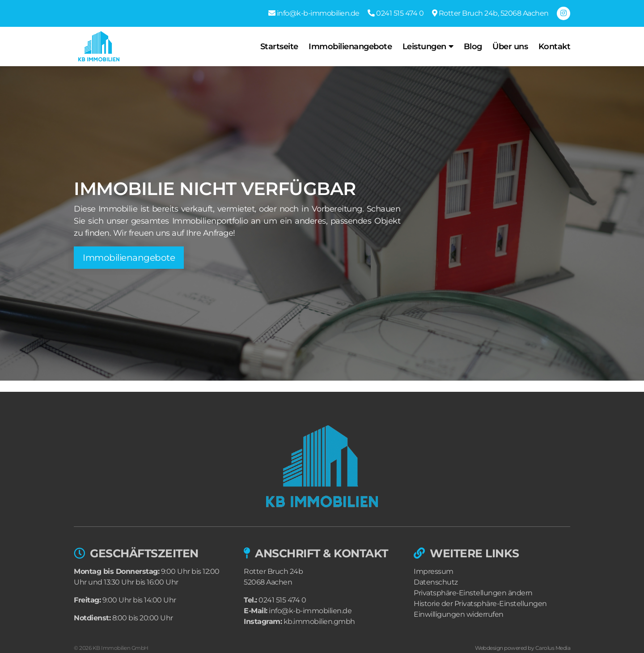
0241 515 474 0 (282, 600)
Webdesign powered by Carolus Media (523, 648)
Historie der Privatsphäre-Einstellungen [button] (480, 604)
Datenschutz (436, 582)
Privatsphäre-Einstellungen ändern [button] (473, 593)
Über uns (510, 47)
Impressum (434, 571)
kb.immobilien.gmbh (319, 621)
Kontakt (555, 47)
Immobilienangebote (350, 47)
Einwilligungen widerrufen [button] (459, 614)
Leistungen (424, 47)
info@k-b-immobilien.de (310, 611)
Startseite (279, 47)
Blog (473, 47)
